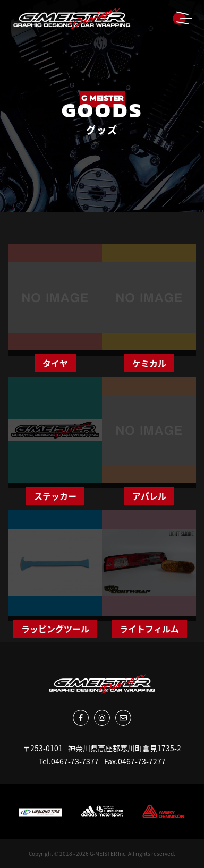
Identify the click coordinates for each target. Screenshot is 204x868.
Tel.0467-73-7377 (69, 761)
